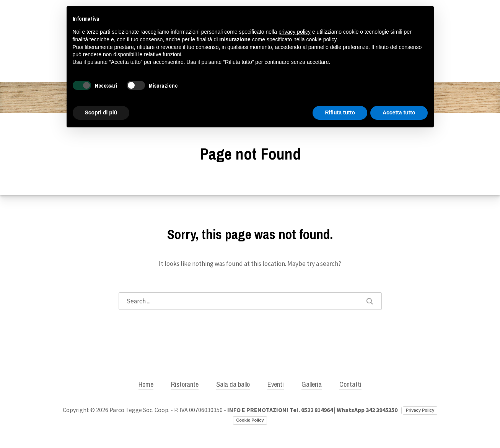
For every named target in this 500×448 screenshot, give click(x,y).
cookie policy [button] (321, 39)
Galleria (312, 384)
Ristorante (185, 384)
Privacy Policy (420, 410)
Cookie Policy (250, 420)
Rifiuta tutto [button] (340, 112)
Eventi (276, 384)
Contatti (350, 384)
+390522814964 (51, 41)
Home (146, 384)
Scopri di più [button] (101, 112)
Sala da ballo (233, 384)
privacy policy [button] (295, 32)
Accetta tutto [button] (399, 112)
